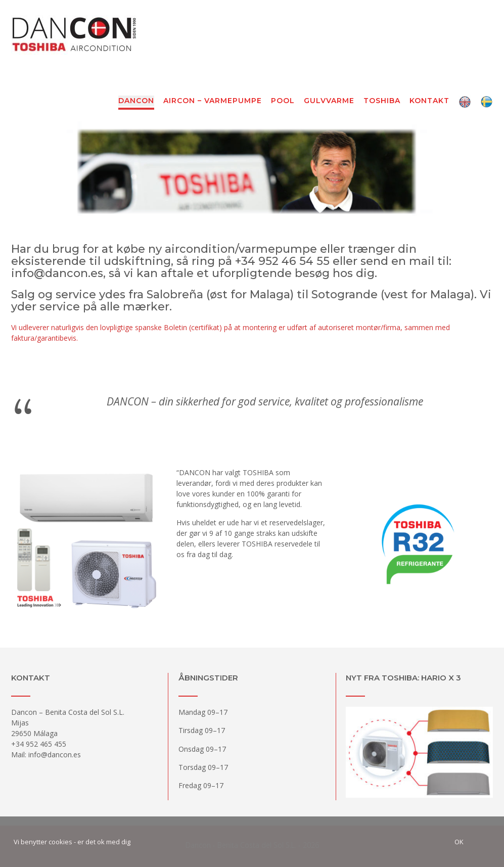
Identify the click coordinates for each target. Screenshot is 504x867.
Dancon (136, 101)
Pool (283, 101)
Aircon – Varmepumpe (213, 101)
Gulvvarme (329, 101)
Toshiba (382, 101)
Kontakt (429, 101)
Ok (459, 842)
